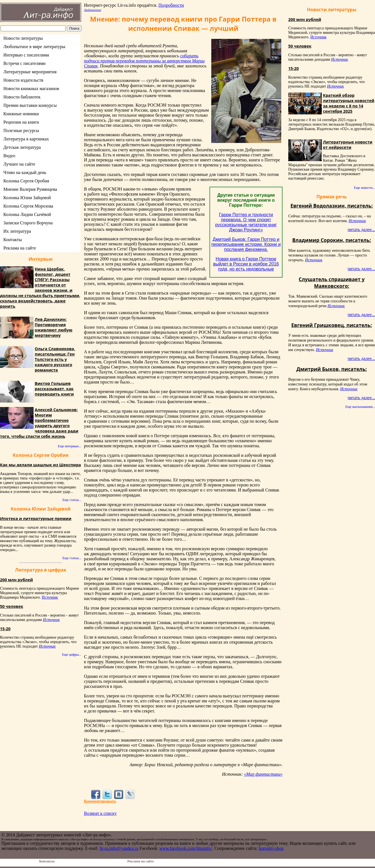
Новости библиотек (22, 97)
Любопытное (92, 10)
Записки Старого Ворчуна (28, 223)
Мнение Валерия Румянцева (30, 189)
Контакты (13, 240)
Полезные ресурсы (21, 130)
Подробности (171, 5)
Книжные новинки (21, 114)
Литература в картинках (26, 139)
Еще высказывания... (360, 407)
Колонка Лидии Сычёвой (27, 214)
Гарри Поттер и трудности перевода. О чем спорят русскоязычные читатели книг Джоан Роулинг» (246, 222)
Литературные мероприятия (30, 72)
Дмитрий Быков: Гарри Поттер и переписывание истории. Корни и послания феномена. (246, 244)
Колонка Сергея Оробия (26, 181)
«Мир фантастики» (263, 774)
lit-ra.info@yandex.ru (119, 848)
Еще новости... (365, 188)
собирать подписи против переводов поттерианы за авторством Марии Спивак (144, 61)
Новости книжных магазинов (31, 89)
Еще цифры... (72, 655)
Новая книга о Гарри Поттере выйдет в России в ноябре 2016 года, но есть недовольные (246, 264)
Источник (50, 597)
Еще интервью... (70, 446)
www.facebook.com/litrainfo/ (186, 848)
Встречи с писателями (24, 63)
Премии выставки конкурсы (30, 105)
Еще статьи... (72, 500)
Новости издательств (23, 80)
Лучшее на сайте (19, 164)
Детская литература (22, 147)
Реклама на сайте (20, 248)
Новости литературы (23, 38)
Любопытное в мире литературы (34, 47)
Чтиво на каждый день (25, 172)
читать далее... (361, 230)
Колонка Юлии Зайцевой (27, 198)
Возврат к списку (100, 813)
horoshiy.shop (271, 848)
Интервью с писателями (26, 55)
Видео (9, 156)
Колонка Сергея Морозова (28, 206)
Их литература (17, 231)
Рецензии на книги (21, 122)
